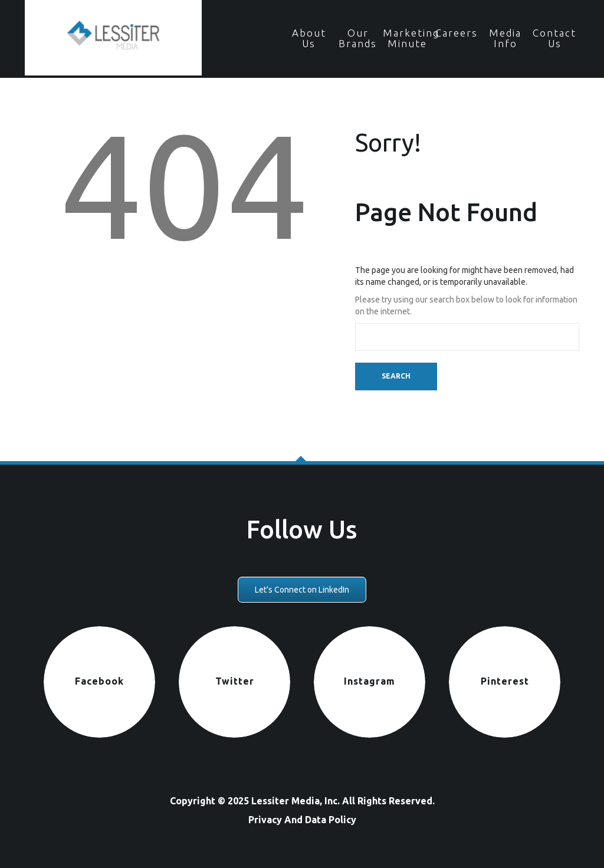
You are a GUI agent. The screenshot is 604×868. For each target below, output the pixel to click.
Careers (457, 33)
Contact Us (554, 38)
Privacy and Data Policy (302, 820)
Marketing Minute (407, 38)
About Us (309, 38)
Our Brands (358, 38)
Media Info (505, 38)
